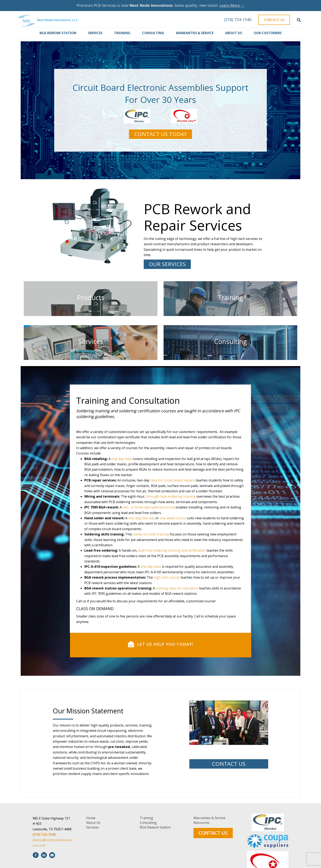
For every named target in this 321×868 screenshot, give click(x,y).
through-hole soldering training (171, 561)
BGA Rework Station (58, 33)
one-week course (173, 583)
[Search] (299, 20)
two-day (148, 583)
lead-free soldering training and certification (172, 615)
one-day (134, 583)
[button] (160, 134)
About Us (234, 33)
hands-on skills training (151, 599)
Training (122, 33)
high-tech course (167, 642)
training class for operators (177, 653)
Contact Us (274, 20)
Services (95, 33)
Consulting (153, 33)
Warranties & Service (195, 33)
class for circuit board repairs (172, 545)
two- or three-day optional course (149, 572)
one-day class (122, 523)
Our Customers (268, 33)
